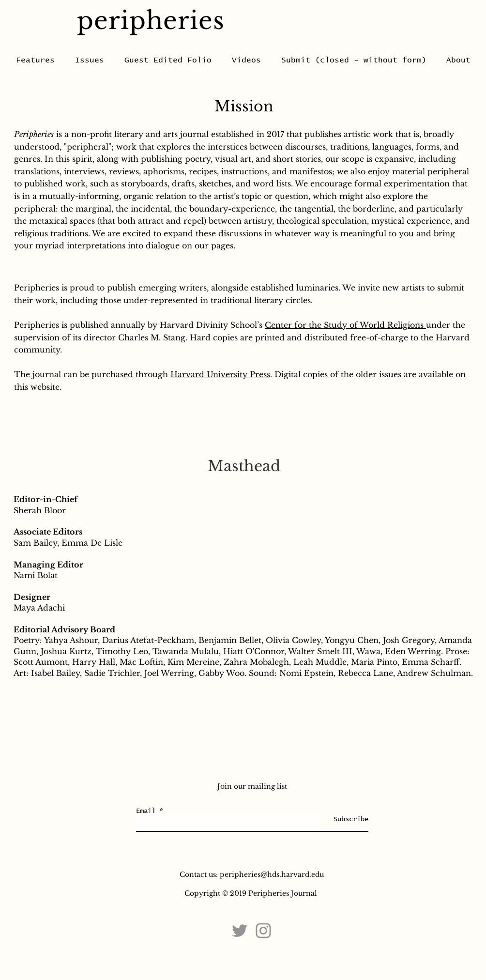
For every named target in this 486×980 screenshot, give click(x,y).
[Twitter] (240, 931)
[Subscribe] (344, 819)
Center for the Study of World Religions (345, 325)
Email (146, 811)
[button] (168, 60)
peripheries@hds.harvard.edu (272, 874)
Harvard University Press (220, 374)
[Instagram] (263, 931)
